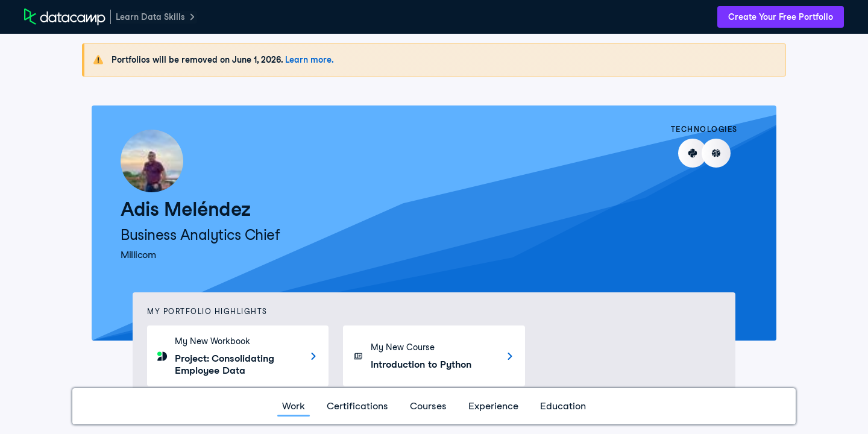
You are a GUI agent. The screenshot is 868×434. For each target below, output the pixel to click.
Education (563, 406)
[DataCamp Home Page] (65, 17)
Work (294, 406)
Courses (428, 406)
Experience (493, 406)
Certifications (357, 406)
